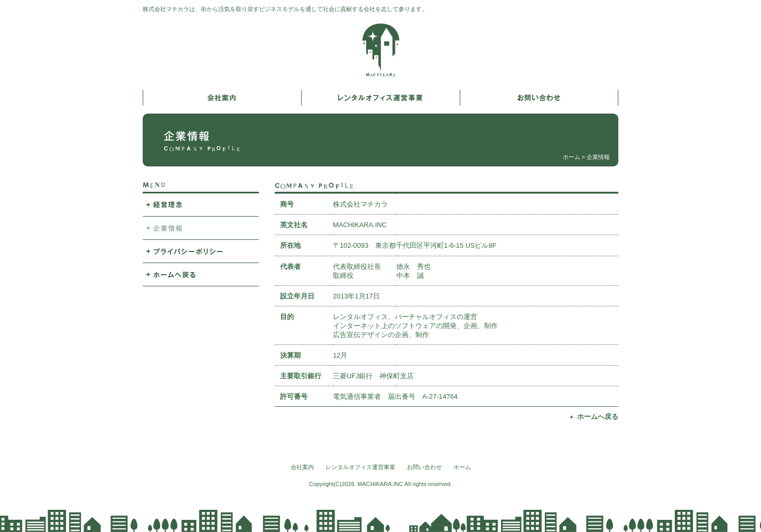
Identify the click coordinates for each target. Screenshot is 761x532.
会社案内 (302, 467)
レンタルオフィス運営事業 (360, 467)
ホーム (572, 157)
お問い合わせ (424, 467)
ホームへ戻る (598, 417)
